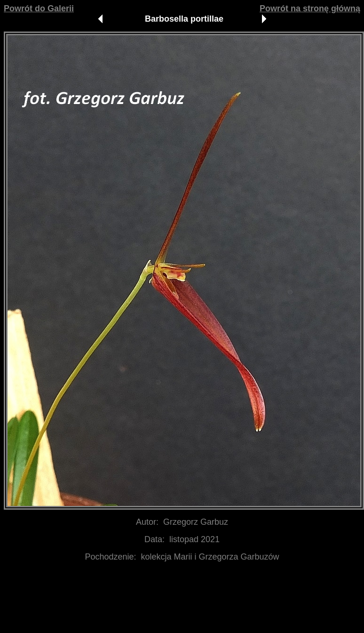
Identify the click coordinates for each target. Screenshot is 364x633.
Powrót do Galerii (39, 8)
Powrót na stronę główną (310, 8)
